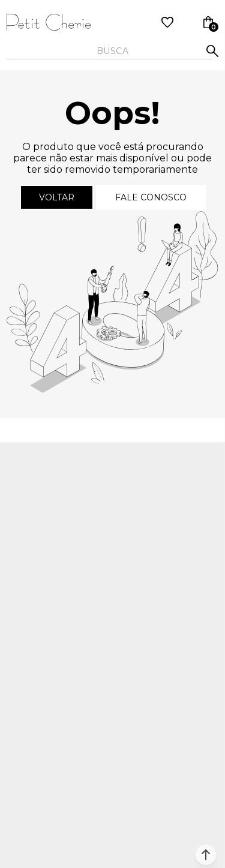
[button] (206, 855)
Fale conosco (151, 197)
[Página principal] (49, 22)
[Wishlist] (167, 22)
